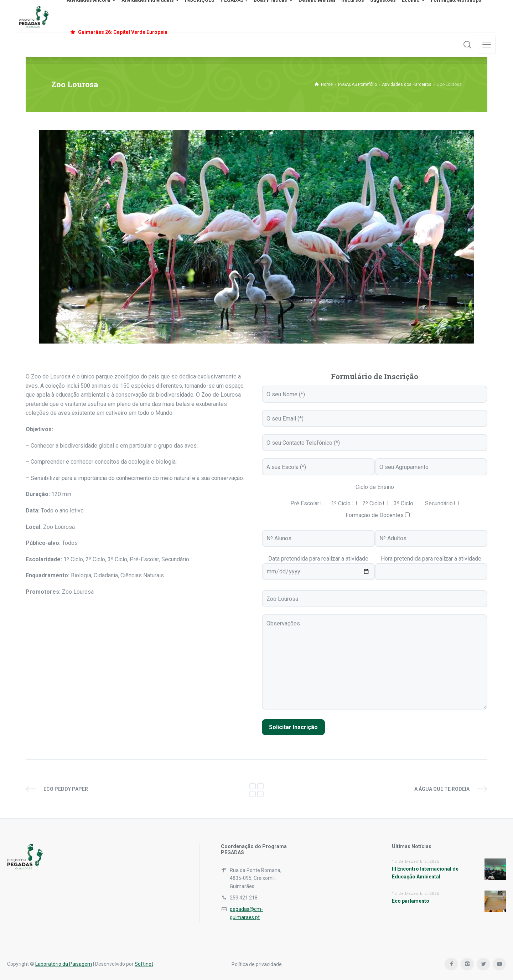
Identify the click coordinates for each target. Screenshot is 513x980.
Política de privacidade (257, 964)
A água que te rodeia (442, 789)
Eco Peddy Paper (66, 789)
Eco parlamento (411, 901)
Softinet (144, 964)
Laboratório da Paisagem (64, 964)
